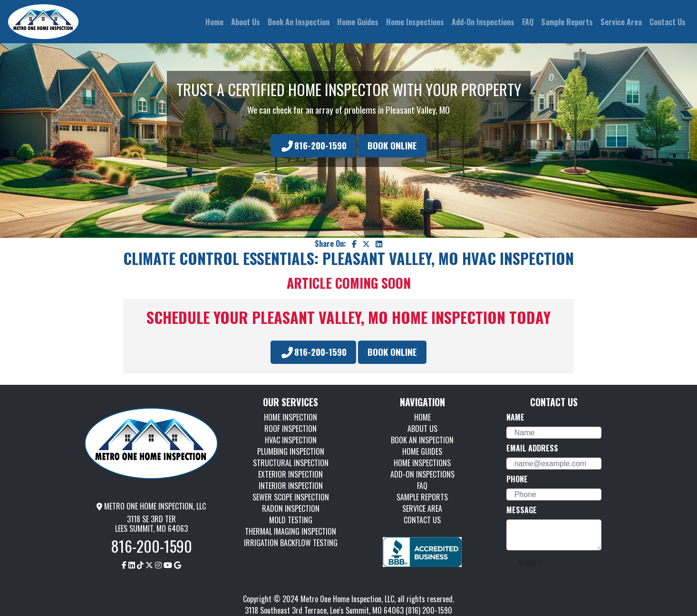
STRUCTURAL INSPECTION (291, 463)
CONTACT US (422, 520)
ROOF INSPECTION (290, 429)
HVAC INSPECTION (291, 440)
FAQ (422, 486)
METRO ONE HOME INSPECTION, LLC (151, 506)
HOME (422, 417)
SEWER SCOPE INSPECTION (291, 497)
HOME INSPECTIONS (422, 463)
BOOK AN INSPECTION (422, 440)
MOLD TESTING (291, 520)
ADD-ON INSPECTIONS (422, 474)
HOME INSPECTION (290, 417)
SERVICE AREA (422, 508)
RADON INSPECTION (291, 508)
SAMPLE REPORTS (422, 497)
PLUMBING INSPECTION (291, 451)
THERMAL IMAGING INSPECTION (290, 531)
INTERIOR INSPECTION (291, 486)
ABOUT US (422, 429)
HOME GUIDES (422, 451)
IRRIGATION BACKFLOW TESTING (291, 543)
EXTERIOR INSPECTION (290, 474)
